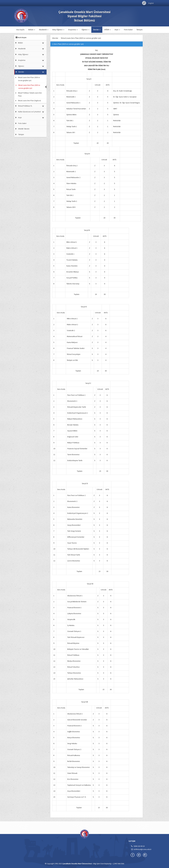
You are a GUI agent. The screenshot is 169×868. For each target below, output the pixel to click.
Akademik (22, 49)
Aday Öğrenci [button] (58, 30)
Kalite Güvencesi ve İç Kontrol (29, 112)
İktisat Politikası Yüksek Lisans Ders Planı (30, 94)
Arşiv (20, 117)
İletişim (140, 30)
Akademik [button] (44, 30)
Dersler (21, 72)
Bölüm (20, 43)
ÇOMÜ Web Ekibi (119, 864)
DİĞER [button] (108, 30)
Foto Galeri (128, 30)
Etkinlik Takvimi (24, 129)
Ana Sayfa (20, 30)
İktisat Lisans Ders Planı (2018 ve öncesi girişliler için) (29, 79)
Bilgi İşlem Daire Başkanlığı (102, 864)
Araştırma (22, 60)
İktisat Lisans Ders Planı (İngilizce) (29, 101)
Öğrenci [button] (85, 30)
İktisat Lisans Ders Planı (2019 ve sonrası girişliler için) (29, 87)
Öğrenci (21, 66)
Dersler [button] (97, 30)
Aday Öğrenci (23, 54)
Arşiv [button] (117, 30)
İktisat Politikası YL (25, 106)
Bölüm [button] (32, 30)
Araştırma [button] (73, 30)
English (151, 3)
